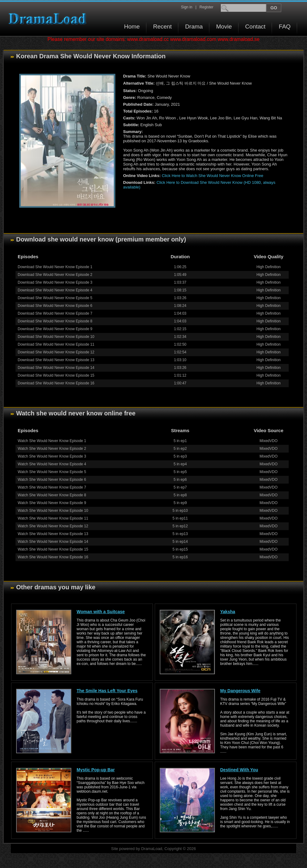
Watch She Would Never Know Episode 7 (52, 487)
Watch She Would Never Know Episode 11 (53, 518)
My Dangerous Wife (240, 691)
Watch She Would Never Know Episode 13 (53, 534)
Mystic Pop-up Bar (96, 770)
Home (132, 27)
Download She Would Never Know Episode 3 (55, 282)
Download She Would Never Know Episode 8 (55, 321)
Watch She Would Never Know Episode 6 (52, 480)
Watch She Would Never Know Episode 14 (53, 542)
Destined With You (239, 770)
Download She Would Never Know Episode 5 (55, 298)
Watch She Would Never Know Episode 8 (52, 495)
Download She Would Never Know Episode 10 (56, 337)
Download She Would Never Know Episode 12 (56, 352)
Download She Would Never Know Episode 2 (55, 275)
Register (206, 7)
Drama (194, 27)
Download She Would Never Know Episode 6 (55, 306)
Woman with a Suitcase (101, 612)
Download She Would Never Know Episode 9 (55, 329)
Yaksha (228, 612)
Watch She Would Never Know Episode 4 (52, 464)
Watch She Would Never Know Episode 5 (52, 472)
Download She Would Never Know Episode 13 (56, 360)
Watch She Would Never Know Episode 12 (53, 526)
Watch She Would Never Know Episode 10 (53, 511)
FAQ (285, 27)
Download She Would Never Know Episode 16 (56, 383)
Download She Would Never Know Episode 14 (56, 368)
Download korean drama (49, 19)
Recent (162, 27)
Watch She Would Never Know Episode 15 (53, 549)
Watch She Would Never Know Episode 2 (52, 449)
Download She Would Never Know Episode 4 (55, 290)
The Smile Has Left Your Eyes (107, 691)
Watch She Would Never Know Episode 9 (52, 503)
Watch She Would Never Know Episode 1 (52, 441)
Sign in (187, 7)
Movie (224, 27)
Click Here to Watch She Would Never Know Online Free (213, 176)
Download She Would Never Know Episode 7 (55, 313)
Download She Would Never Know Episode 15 (56, 375)
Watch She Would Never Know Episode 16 (53, 557)
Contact (255, 27)
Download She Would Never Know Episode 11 (56, 344)
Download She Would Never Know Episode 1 (55, 267)
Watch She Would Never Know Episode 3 (52, 456)
